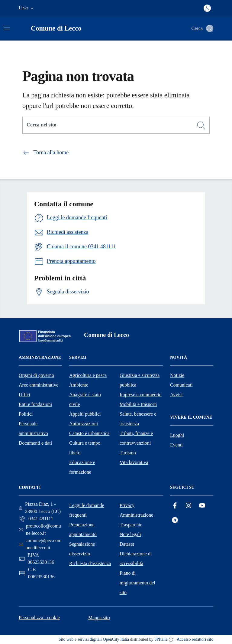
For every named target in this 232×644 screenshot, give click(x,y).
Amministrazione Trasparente (136, 520)
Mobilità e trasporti (138, 404)
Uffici (24, 395)
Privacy (127, 505)
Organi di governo (36, 375)
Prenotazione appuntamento (83, 530)
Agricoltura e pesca (88, 375)
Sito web (66, 639)
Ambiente (79, 385)
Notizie (177, 375)
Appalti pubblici (85, 414)
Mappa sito (99, 618)
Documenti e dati (35, 443)
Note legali (130, 534)
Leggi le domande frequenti (87, 510)
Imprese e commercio (141, 395)
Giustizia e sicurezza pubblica (140, 380)
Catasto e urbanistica (89, 433)
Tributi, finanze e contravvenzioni (136, 438)
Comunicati (181, 385)
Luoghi (177, 435)
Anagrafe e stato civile (85, 399)
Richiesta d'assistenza (90, 563)
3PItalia (161, 639)
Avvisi (176, 395)
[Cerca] (201, 126)
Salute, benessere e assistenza (138, 419)
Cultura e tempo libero (85, 448)
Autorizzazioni (84, 424)
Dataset (127, 544)
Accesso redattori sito (195, 639)
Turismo (128, 453)
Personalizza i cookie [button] (39, 618)
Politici (26, 414)
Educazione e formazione (82, 467)
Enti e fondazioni (35, 404)
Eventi (176, 445)
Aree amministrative (39, 385)
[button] (27, 8)
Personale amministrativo (33, 428)
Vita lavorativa (134, 462)
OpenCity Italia (116, 639)
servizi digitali (90, 639)
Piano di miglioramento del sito (137, 583)
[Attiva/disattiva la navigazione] (7, 28)
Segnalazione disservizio (82, 549)
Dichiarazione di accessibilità (136, 559)
